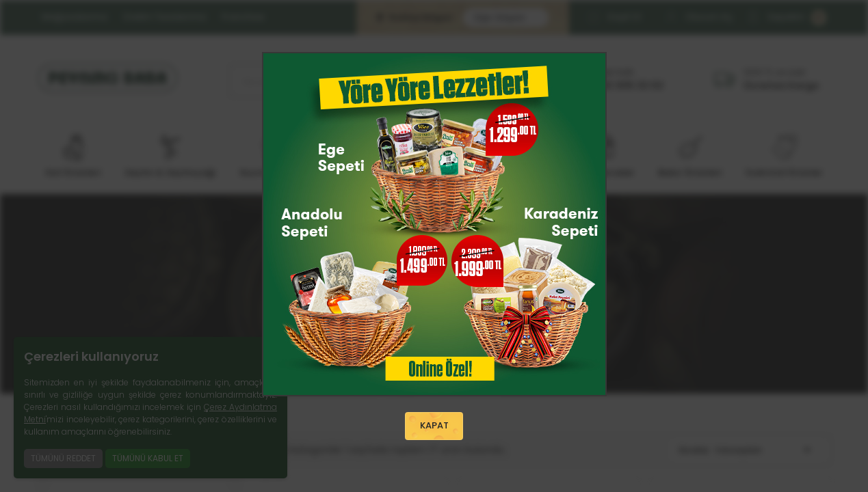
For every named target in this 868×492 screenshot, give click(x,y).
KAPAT (434, 426)
